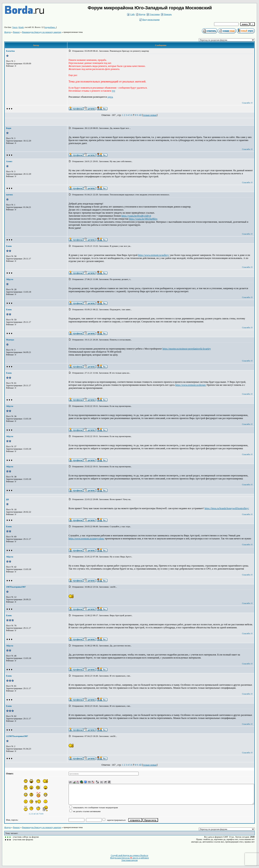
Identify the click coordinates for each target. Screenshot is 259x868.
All (140, 115)
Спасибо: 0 (247, 103)
